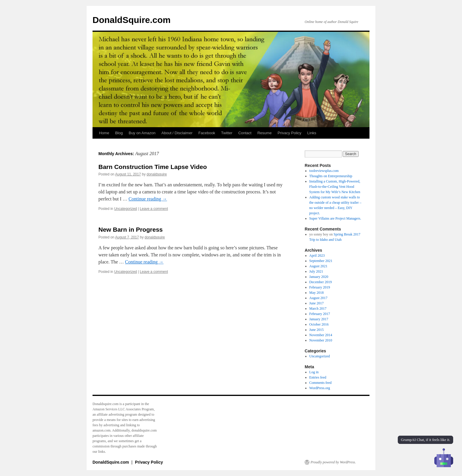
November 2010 (321, 340)
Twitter (227, 133)
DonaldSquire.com (132, 20)
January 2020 (319, 277)
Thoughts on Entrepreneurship (331, 176)
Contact (245, 133)
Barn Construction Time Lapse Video (153, 167)
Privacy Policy (289, 133)
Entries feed (318, 377)
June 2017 (317, 303)
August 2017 (319, 298)
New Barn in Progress (131, 229)
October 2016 (319, 324)
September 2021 (321, 261)
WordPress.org (320, 388)
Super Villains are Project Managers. (335, 218)
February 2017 (320, 314)
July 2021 (316, 271)
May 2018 (317, 293)
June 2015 (317, 330)
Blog (119, 133)
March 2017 (318, 309)
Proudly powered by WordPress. (333, 462)
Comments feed (321, 383)
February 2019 (320, 287)
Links (312, 133)
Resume (264, 133)
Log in (314, 372)
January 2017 (319, 319)
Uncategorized (125, 209)
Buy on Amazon (142, 133)
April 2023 (317, 256)
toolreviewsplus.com (324, 171)
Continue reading (148, 199)
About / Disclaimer (177, 133)
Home (104, 133)
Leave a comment (154, 209)
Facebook (207, 133)
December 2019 (321, 282)
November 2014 (321, 335)
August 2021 (319, 266)
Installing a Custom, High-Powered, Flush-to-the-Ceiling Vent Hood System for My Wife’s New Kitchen (335, 187)
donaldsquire (157, 174)
